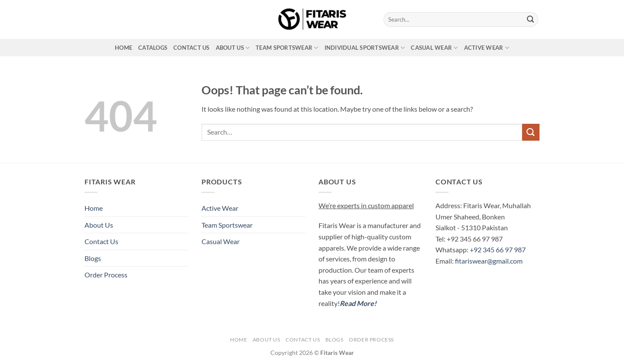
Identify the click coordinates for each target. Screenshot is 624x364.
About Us (233, 48)
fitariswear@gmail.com (489, 261)
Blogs (93, 258)
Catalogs (153, 48)
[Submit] (530, 19)
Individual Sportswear (365, 48)
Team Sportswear (287, 48)
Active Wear (487, 48)
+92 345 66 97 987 (498, 250)
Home (123, 48)
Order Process (106, 275)
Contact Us (192, 48)
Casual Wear (434, 48)
